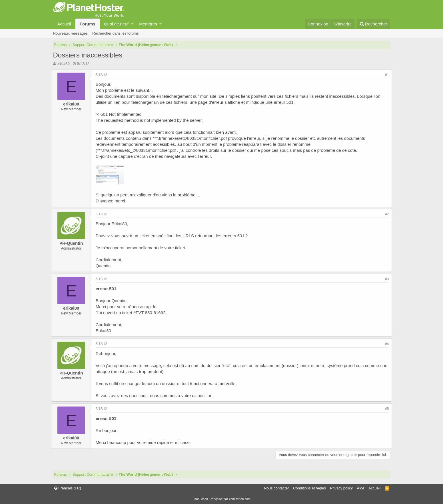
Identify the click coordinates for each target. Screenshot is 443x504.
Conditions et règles (309, 488)
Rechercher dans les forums (116, 33)
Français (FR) (68, 488)
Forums (88, 24)
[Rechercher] (373, 24)
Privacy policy (341, 488)
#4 (385, 344)
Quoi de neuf (116, 24)
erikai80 (63, 64)
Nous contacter (276, 488)
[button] (132, 24)
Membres (148, 24)
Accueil (64, 24)
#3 (385, 279)
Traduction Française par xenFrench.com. (222, 499)
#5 (385, 409)
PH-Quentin (73, 243)
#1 (385, 75)
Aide (361, 488)
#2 (385, 214)
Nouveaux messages (70, 33)
